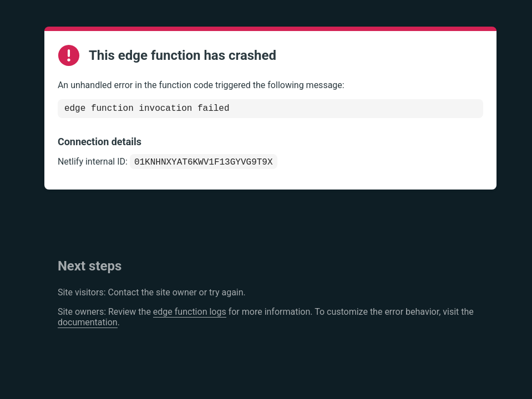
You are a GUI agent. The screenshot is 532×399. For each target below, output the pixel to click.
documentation (88, 326)
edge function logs (190, 315)
